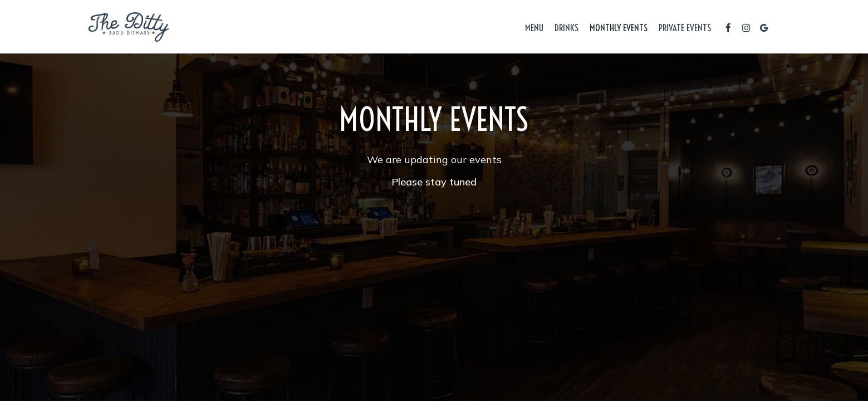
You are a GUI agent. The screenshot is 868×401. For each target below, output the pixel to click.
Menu (534, 28)
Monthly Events (619, 28)
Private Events (685, 28)
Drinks (567, 28)
